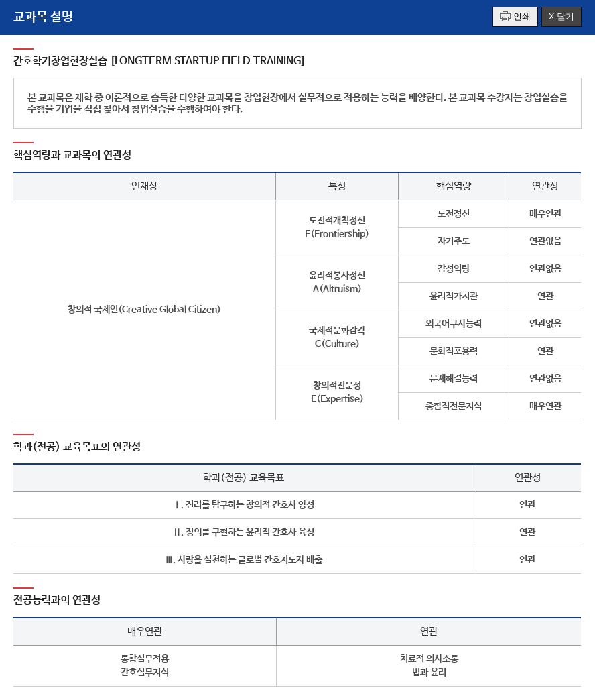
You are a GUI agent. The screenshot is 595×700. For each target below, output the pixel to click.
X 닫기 (561, 16)
